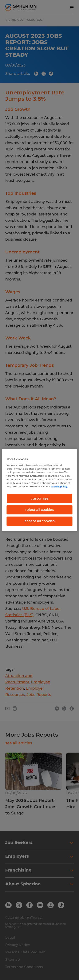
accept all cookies (39, 521)
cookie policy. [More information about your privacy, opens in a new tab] (60, 487)
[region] (39, 490)
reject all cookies (39, 510)
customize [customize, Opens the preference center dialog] (40, 498)
